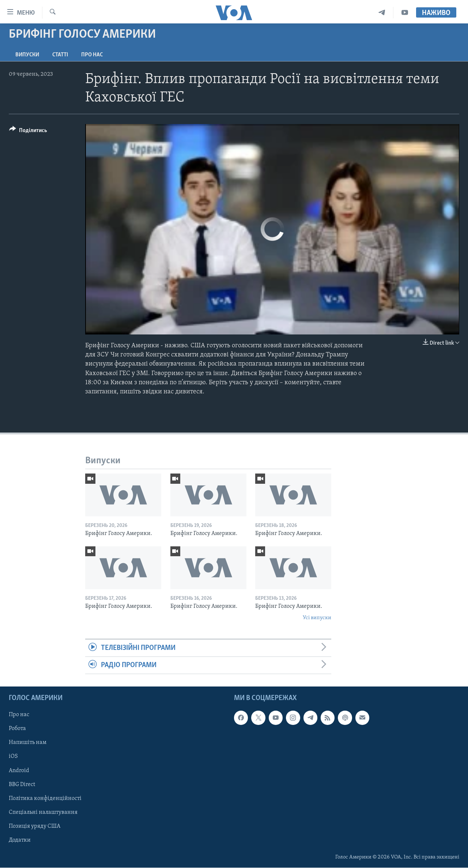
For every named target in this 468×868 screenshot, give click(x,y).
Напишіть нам (28, 743)
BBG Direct (22, 785)
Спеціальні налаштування (43, 812)
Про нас (92, 55)
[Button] (28, 132)
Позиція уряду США (35, 826)
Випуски (27, 55)
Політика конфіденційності (45, 798)
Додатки (20, 840)
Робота (17, 729)
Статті (60, 55)
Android (19, 771)
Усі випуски (317, 618)
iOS (13, 757)
